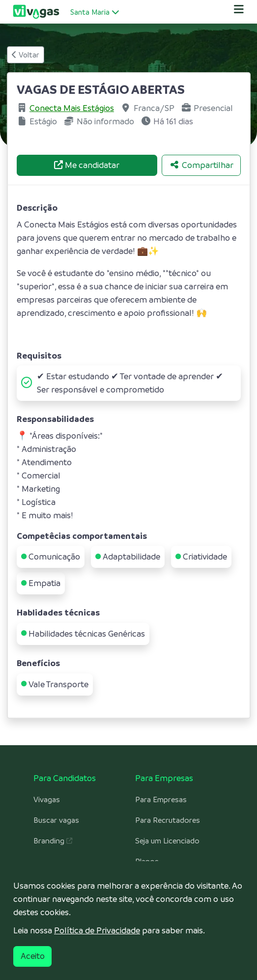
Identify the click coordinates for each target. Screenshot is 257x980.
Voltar (26, 55)
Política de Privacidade (97, 930)
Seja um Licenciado (167, 841)
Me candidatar (87, 165)
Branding (53, 841)
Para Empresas (161, 800)
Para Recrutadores (168, 820)
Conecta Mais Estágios (72, 108)
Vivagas (47, 800)
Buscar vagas (56, 820)
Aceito (33, 956)
